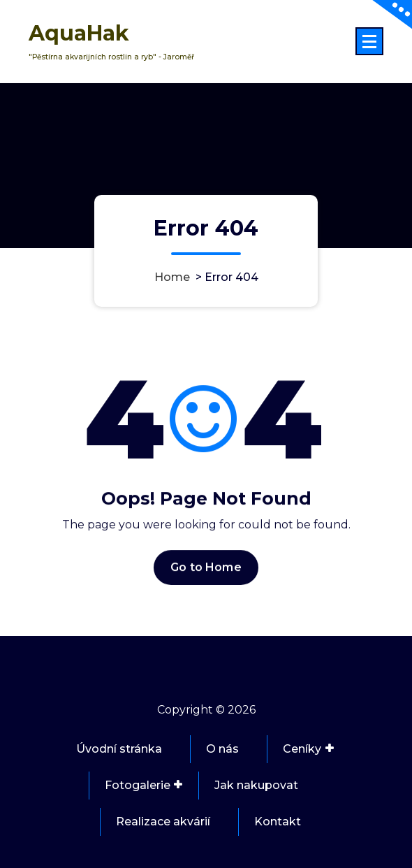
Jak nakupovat (256, 785)
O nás (222, 749)
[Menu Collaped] (369, 41)
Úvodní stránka (119, 749)
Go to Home (206, 574)
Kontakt (278, 822)
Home (172, 277)
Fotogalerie (138, 785)
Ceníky (302, 749)
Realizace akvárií (163, 822)
